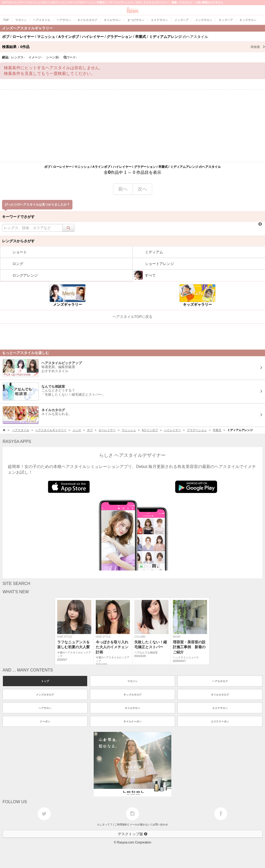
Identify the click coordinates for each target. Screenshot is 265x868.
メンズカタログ (45, 695)
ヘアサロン (45, 708)
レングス (18, 57)
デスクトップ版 (132, 834)
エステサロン (220, 708)
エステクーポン (220, 721)
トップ (45, 681)
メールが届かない (140, 824)
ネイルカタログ (220, 695)
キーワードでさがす (18, 217)
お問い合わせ (160, 824)
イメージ (35, 57)
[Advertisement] (132, 126)
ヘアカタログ (220, 681)
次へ (142, 189)
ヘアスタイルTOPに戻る (133, 317)
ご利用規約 (121, 824)
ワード (71, 57)
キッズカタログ (132, 695)
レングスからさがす (18, 241)
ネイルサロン (132, 708)
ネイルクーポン (132, 721)
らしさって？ (105, 824)
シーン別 (53, 57)
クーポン (45, 721)
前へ (123, 189)
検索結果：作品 (134, 47)
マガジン (132, 681)
